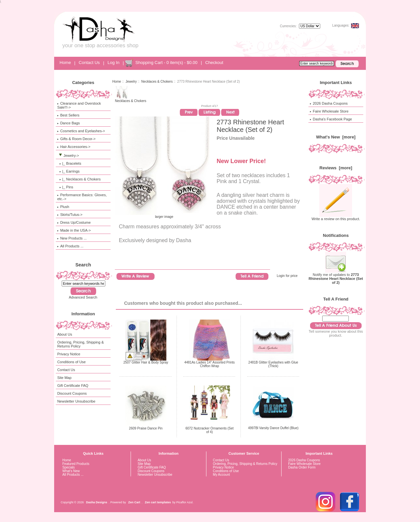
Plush (63, 207)
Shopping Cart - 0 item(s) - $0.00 (166, 63)
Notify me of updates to (336, 277)
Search (83, 265)
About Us (64, 334)
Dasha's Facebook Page (331, 119)
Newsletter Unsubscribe (76, 401)
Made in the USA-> (74, 230)
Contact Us (89, 63)
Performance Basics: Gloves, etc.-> (82, 197)
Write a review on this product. (336, 217)
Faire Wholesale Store (329, 111)
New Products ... (72, 238)
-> (68, 156)
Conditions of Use (71, 362)
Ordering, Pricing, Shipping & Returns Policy (80, 344)
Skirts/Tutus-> (70, 215)
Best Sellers (68, 115)
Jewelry (131, 82)
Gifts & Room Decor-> (76, 139)
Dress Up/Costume (74, 222)
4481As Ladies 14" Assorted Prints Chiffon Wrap (210, 364)
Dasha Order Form (302, 467)
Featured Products (76, 464)
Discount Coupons (72, 393)
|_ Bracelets (69, 163)
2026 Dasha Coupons (329, 103)
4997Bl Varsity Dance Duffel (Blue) (273, 428)
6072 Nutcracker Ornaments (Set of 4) (210, 430)
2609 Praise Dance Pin (146, 428)
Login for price (287, 276)
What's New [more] (336, 137)
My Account (221, 475)
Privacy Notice (69, 354)
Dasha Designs (97, 502)
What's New (71, 471)
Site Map (64, 378)
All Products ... (70, 246)
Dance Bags (68, 123)
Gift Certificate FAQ (73, 386)
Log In (114, 63)
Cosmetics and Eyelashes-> (81, 131)
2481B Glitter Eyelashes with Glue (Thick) (273, 364)
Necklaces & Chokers (157, 82)
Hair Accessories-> (74, 147)
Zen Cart (134, 502)
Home (65, 63)
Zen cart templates (158, 502)
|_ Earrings (68, 171)
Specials (69, 467)
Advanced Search (83, 297)
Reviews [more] (336, 168)
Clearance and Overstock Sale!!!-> (79, 105)
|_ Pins (65, 187)
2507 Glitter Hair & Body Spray (146, 362)
